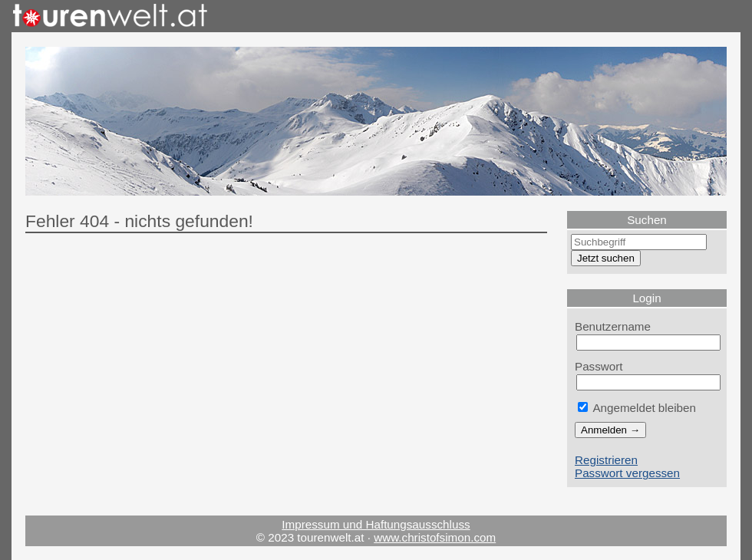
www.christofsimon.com (435, 537)
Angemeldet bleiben (637, 408)
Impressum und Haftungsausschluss (376, 524)
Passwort (599, 366)
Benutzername (613, 326)
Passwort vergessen (627, 473)
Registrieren (606, 460)
